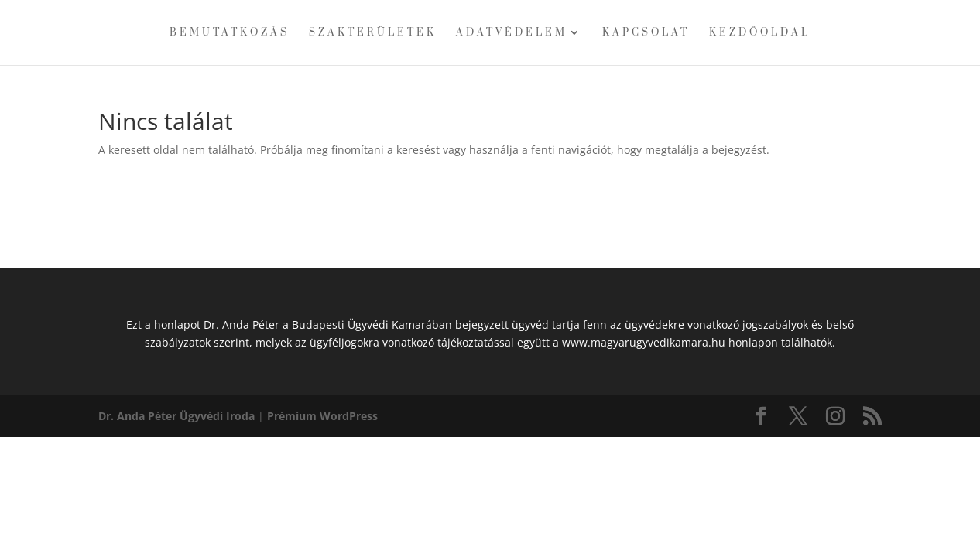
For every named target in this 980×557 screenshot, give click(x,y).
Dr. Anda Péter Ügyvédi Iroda (176, 416)
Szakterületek (373, 33)
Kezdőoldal (760, 33)
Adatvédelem (512, 33)
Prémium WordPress (322, 416)
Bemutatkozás (230, 33)
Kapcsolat (646, 33)
